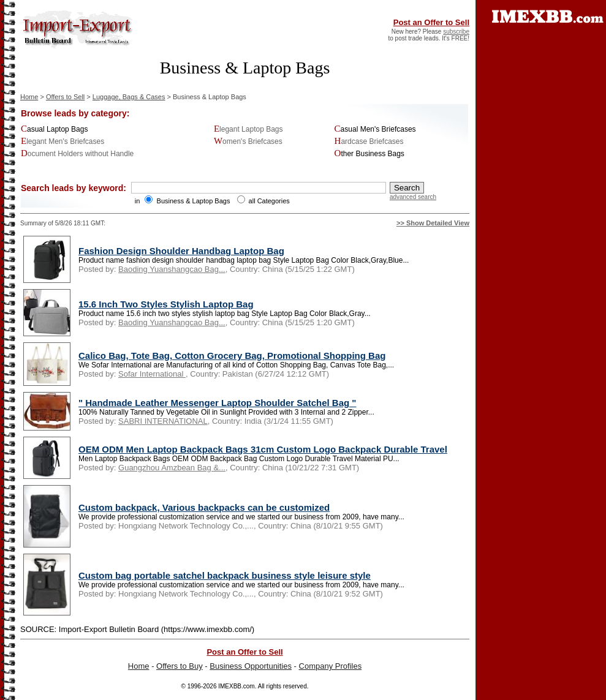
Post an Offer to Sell (431, 22)
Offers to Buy (180, 666)
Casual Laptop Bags (54, 129)
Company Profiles (331, 666)
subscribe (456, 32)
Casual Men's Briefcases (375, 129)
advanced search (413, 197)
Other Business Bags (369, 154)
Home (29, 97)
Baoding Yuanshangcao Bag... (172, 269)
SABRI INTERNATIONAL (163, 421)
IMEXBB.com (236, 686)
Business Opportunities (251, 666)
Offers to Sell (65, 97)
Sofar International (152, 374)
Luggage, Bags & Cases (129, 97)
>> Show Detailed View (433, 223)
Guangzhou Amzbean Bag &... (172, 468)
